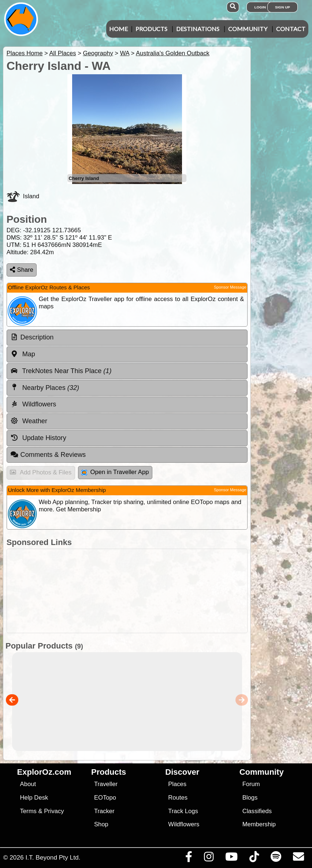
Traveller (106, 784)
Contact (291, 29)
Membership (259, 824)
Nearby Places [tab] (45, 387)
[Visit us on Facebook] (189, 858)
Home (118, 29)
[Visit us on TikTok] (254, 858)
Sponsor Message (230, 287)
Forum (251, 784)
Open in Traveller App (115, 472)
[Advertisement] (160, 591)
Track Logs (183, 811)
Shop (101, 824)
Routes (178, 798)
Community (248, 29)
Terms (28, 811)
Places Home (25, 53)
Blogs (250, 798)
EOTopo (105, 798)
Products (151, 29)
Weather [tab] (29, 421)
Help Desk (34, 798)
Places (177, 784)
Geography (98, 53)
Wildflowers (184, 824)
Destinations (198, 29)
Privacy (54, 811)
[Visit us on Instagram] (209, 858)
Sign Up (283, 7)
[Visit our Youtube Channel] (231, 858)
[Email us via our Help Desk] (298, 858)
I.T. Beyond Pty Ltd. (53, 857)
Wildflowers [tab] (33, 404)
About (28, 784)
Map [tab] (23, 354)
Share (22, 270)
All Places (63, 53)
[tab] (127, 338)
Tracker (104, 811)
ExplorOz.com (44, 772)
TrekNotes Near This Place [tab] (61, 371)
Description (37, 337)
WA (125, 53)
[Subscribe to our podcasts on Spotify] (276, 858)
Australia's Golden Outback (173, 53)
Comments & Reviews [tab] (48, 455)
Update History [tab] (38, 438)
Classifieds (257, 811)
